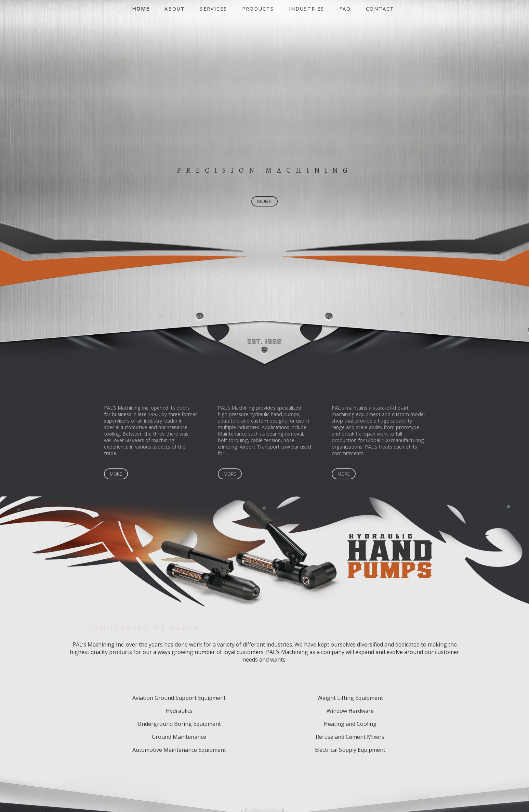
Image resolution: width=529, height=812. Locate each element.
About (175, 9)
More (116, 475)
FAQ (345, 9)
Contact (380, 9)
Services (214, 9)
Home (141, 9)
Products (258, 9)
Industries (307, 9)
